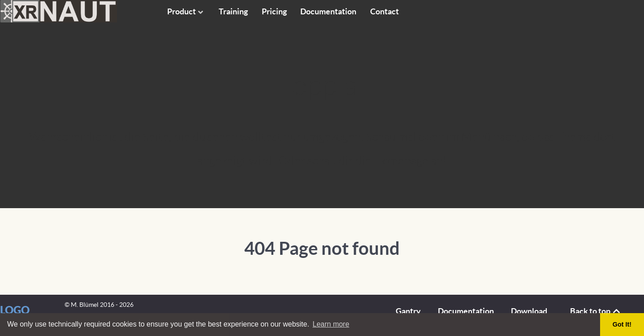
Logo (15, 310)
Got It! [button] (622, 324)
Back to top (596, 311)
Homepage (401, 160)
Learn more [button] (331, 324)
